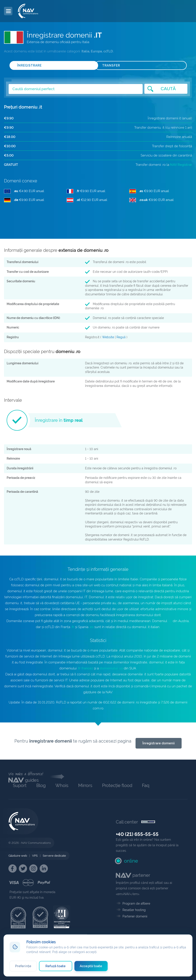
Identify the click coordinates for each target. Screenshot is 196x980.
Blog (41, 785)
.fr (73, 627)
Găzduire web (18, 856)
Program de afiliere (136, 904)
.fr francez (85, 668)
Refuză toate (55, 966)
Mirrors (85, 785)
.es (91, 627)
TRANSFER (111, 65)
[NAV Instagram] (33, 868)
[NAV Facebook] (13, 868)
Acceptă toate (91, 966)
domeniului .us (111, 668)
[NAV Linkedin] (44, 868)
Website (108, 337)
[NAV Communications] (28, 11)
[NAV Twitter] (23, 868)
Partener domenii (135, 916)
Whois (62, 785)
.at (170, 621)
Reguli (121, 337)
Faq (146, 785)
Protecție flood (117, 785)
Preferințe (23, 966)
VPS (35, 856)
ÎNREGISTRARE (29, 65)
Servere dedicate (54, 856)
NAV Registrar (181, 165)
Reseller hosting (134, 910)
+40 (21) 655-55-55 (137, 834)
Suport (20, 785)
